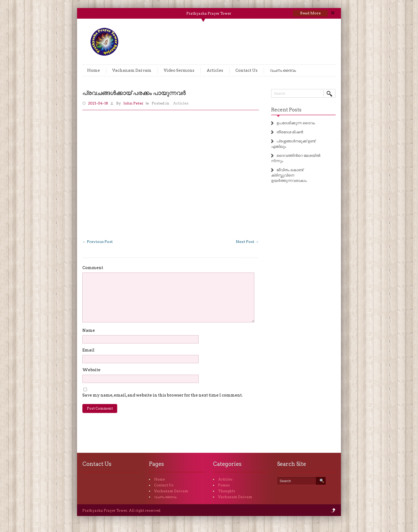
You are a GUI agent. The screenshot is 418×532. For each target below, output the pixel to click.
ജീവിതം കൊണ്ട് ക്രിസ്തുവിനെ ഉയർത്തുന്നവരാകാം (289, 175)
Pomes (224, 485)
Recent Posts (286, 110)
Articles (215, 70)
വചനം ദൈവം (283, 70)
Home (94, 70)
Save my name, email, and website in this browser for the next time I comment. (162, 395)
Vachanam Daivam (132, 70)
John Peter (133, 103)
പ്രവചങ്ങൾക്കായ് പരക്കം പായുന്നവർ (134, 93)
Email (89, 350)
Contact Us (246, 70)
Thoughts (227, 491)
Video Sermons (179, 70)
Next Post (247, 242)
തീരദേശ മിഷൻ (290, 132)
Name (89, 330)
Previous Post (98, 242)
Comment (93, 268)
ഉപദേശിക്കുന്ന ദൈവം (296, 123)
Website (91, 370)
